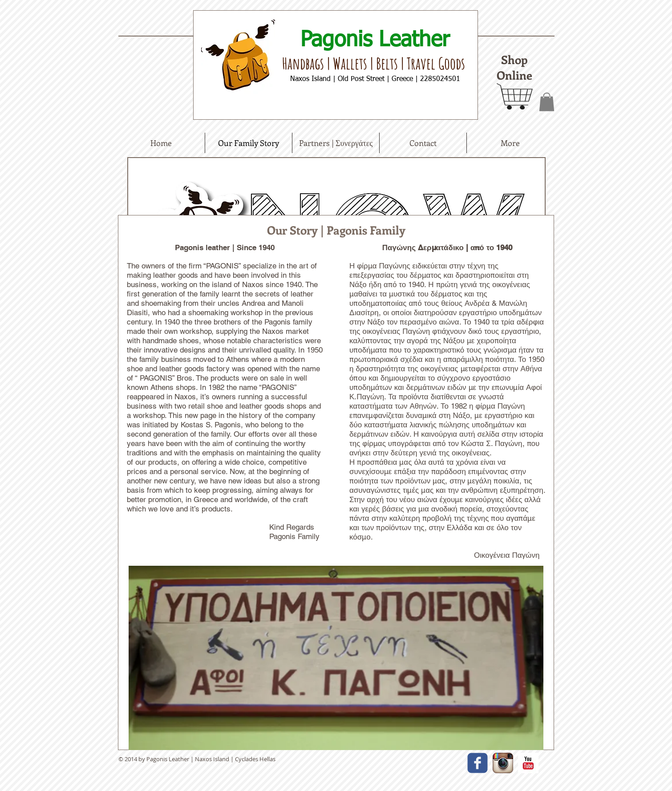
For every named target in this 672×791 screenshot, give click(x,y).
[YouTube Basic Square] (528, 763)
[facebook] (478, 763)
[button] (547, 102)
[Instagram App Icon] (503, 763)
